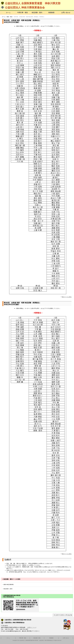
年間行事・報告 (23, 12)
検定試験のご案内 (7, 589)
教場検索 (51, 12)
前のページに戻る (66, 297)
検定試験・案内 (37, 12)
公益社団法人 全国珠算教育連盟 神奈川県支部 (31, 3)
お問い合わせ (66, 12)
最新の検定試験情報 (8, 585)
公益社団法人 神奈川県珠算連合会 (23, 7)
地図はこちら (32, 627)
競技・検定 (10, 17)
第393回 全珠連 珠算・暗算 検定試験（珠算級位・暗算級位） (29, 17)
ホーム (8, 12)
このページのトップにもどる (63, 615)
